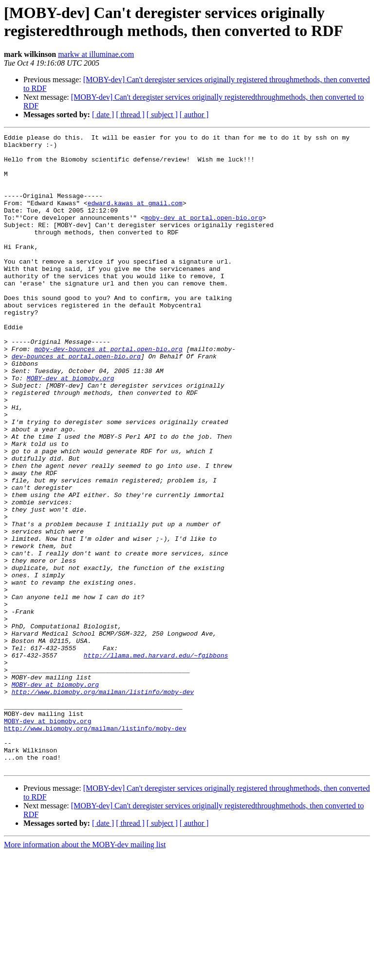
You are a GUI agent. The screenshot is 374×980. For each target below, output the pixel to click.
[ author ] (194, 115)
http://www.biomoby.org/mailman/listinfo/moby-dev (103, 804)
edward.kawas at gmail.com (135, 217)
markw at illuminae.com (96, 54)
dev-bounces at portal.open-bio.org (76, 401)
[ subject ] (162, 115)
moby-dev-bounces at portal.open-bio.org (108, 392)
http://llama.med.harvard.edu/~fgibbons (156, 760)
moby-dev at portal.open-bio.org (204, 235)
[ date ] (103, 115)
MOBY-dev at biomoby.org (70, 428)
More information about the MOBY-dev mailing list (85, 971)
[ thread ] (130, 115)
